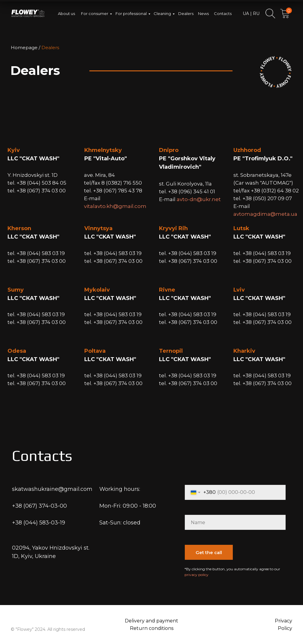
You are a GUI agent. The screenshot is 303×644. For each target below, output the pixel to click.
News (203, 13)
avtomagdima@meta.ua (265, 214)
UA (246, 13)
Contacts (223, 13)
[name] (235, 522)
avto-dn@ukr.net (199, 199)
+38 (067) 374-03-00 (39, 506)
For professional (131, 13)
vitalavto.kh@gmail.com (115, 206)
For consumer (95, 13)
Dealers (186, 13)
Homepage (24, 47)
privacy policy (196, 575)
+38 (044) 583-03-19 (39, 523)
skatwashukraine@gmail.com (52, 489)
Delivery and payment (151, 621)
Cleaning (162, 13)
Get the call (209, 552)
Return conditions (152, 628)
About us (66, 13)
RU (256, 13)
